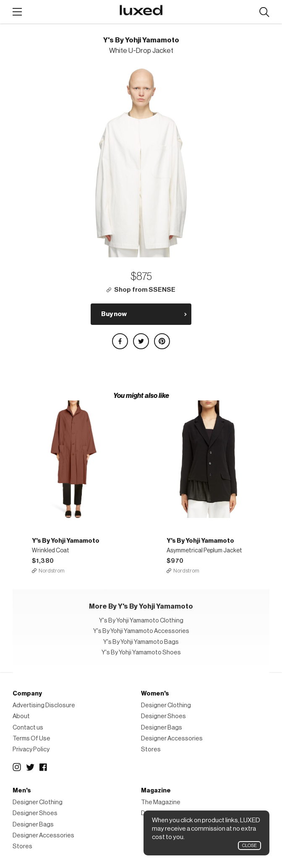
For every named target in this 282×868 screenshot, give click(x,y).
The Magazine (161, 802)
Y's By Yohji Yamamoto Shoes (141, 652)
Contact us (28, 728)
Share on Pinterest (162, 341)
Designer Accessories (172, 739)
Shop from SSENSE (145, 290)
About (21, 716)
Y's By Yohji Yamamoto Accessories (141, 631)
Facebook (44, 767)
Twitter (30, 767)
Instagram (17, 767)
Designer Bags (162, 728)
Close (249, 846)
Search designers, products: (264, 12)
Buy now (114, 314)
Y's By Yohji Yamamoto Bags (141, 642)
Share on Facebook (120, 341)
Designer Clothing (166, 705)
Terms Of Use (31, 739)
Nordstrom (52, 571)
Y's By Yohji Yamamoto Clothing (141, 621)
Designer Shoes (163, 716)
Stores (151, 749)
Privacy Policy (31, 749)
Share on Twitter (141, 341)
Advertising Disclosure (44, 705)
